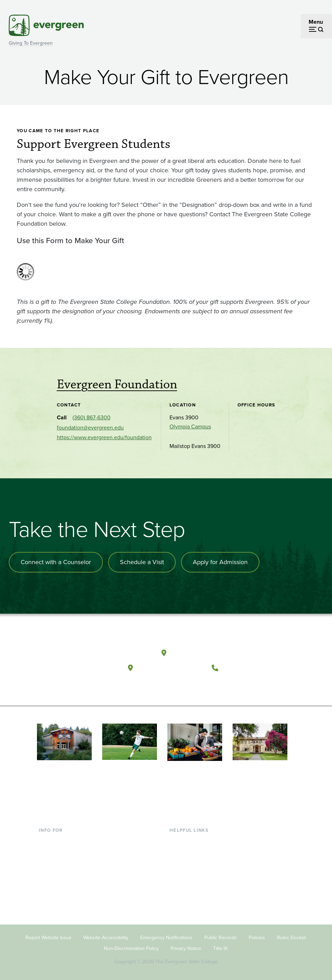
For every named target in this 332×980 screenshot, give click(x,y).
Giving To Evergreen (31, 43)
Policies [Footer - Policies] (257, 937)
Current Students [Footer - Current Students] (59, 840)
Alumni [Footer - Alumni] (47, 896)
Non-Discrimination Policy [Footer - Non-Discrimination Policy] (131, 948)
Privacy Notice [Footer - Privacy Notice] (186, 948)
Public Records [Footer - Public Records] (221, 937)
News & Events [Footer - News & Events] (188, 896)
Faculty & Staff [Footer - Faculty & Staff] (56, 874)
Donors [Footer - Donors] (47, 885)
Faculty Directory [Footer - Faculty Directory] (190, 851)
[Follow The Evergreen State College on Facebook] (177, 685)
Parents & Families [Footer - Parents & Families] (61, 863)
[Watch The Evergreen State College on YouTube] (191, 685)
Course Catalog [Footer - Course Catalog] (188, 874)
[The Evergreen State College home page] (81, 654)
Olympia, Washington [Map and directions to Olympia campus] (205, 653)
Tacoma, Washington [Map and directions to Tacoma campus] (170, 668)
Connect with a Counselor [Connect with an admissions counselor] (56, 562)
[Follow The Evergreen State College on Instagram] (206, 685)
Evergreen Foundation (117, 384)
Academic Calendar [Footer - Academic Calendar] (193, 885)
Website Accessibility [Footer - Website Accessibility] (106, 937)
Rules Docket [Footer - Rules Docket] (291, 937)
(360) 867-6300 (92, 417)
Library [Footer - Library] (178, 840)
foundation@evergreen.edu (90, 428)
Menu (316, 22)
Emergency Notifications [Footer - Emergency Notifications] (166, 937)
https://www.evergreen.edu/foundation (104, 437)
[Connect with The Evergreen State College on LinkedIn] (220, 685)
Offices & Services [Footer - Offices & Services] (191, 863)
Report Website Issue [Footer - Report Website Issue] (48, 937)
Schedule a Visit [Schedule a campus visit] (142, 562)
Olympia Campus (190, 427)
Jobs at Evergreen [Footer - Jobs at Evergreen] (191, 908)
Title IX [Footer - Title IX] (220, 948)
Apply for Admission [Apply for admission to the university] (220, 562)
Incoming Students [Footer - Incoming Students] (62, 851)
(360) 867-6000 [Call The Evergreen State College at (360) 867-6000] (248, 668)
